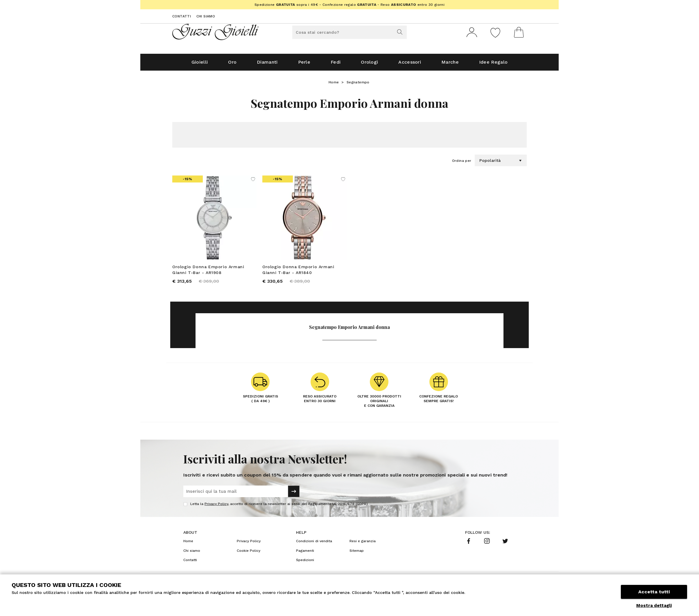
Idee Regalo (493, 64)
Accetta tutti (654, 592)
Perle (304, 64)
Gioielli (200, 64)
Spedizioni (305, 563)
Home (334, 85)
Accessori (410, 64)
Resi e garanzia (363, 544)
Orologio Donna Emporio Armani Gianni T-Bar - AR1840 (298, 272)
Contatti (182, 16)
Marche (450, 64)
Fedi (336, 64)
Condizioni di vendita (314, 544)
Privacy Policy (216, 506)
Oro (232, 64)
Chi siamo (206, 16)
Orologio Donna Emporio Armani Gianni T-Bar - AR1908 (208, 272)
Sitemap (357, 553)
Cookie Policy (249, 553)
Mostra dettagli (654, 606)
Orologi (369, 64)
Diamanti (267, 64)
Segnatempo (358, 85)
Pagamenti (305, 553)
